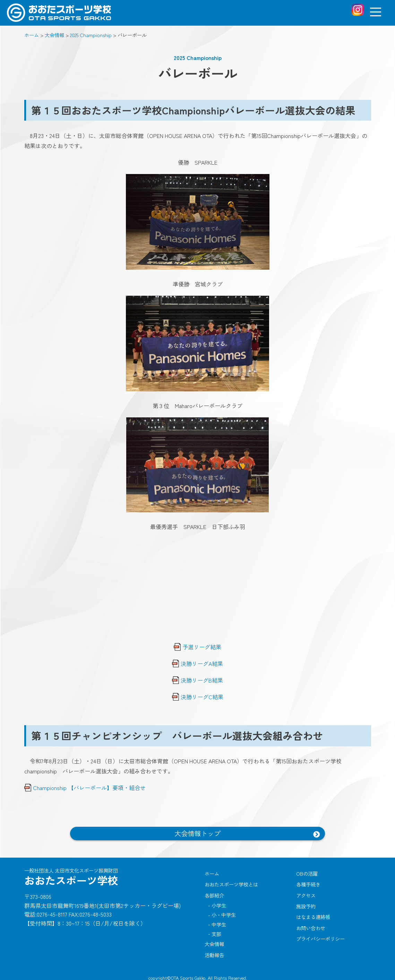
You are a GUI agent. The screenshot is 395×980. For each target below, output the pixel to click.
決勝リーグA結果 (202, 664)
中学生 (221, 921)
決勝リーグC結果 (202, 697)
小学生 (221, 903)
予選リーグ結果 (202, 647)
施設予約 (306, 904)
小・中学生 (225, 912)
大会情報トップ (197, 833)
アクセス (306, 893)
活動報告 (214, 949)
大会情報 (214, 939)
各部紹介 (214, 893)
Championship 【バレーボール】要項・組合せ (89, 788)
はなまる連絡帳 (313, 914)
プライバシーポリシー (320, 934)
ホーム (212, 873)
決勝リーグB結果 (202, 680)
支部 (218, 930)
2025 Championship (198, 58)
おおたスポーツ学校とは (231, 883)
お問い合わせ (311, 924)
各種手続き (308, 883)
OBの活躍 (307, 873)
